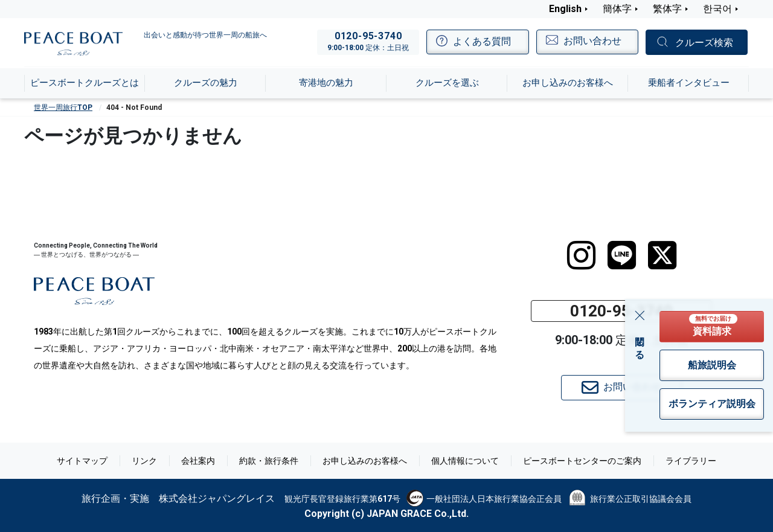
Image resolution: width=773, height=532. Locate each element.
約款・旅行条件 (269, 461)
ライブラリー (691, 461)
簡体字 (617, 9)
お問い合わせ (621, 388)
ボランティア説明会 (712, 404)
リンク (144, 461)
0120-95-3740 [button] (621, 311)
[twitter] (662, 255)
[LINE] (622, 255)
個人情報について (465, 461)
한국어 (717, 9)
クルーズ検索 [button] (704, 43)
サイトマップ (82, 461)
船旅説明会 (712, 365)
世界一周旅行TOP (63, 107)
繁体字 (667, 9)
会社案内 (198, 461)
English (565, 9)
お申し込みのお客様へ (365, 461)
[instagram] (581, 255)
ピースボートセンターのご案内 (582, 461)
